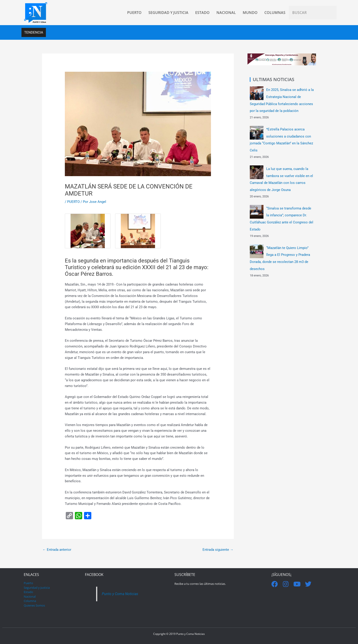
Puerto (28, 583)
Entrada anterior (57, 550)
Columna (30, 601)
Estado (28, 592)
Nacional (30, 596)
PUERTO (73, 202)
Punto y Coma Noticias (121, 594)
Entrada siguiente (218, 550)
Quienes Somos (34, 605)
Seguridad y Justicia (37, 588)
